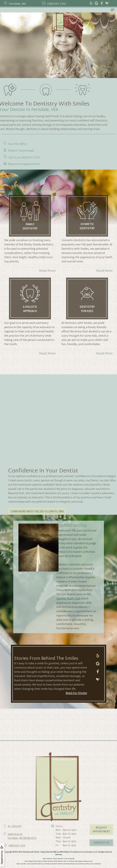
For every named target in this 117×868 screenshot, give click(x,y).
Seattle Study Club (60, 598)
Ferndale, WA (17, 4)
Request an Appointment (24, 172)
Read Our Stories (68, 693)
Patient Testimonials (21, 159)
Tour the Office (17, 152)
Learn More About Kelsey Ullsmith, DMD (46, 511)
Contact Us (101, 851)
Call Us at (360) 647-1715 (24, 166)
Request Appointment (101, 838)
